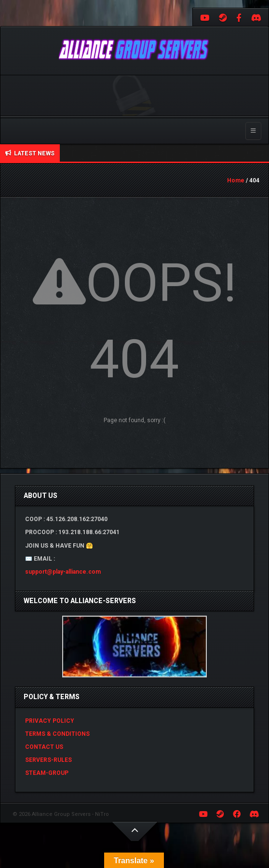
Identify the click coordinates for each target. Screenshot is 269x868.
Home (236, 180)
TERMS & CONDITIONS (57, 734)
